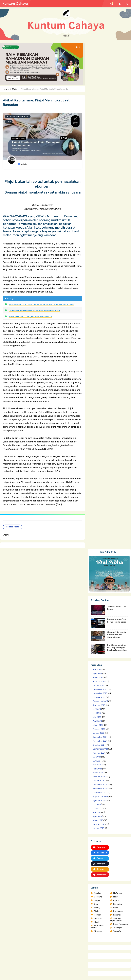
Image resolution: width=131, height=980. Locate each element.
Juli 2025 (97, 709)
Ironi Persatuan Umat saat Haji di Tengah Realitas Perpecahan (117, 648)
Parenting (118, 904)
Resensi (117, 915)
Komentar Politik (97, 927)
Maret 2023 (98, 820)
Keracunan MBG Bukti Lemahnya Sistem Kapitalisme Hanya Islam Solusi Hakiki (41, 304)
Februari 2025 (99, 729)
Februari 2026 (99, 681)
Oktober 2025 (99, 697)
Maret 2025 (98, 725)
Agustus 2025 (99, 705)
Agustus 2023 (99, 801)
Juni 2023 (97, 808)
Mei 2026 (97, 670)
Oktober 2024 (99, 745)
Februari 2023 (99, 824)
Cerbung (98, 897)
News (116, 897)
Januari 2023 (98, 828)
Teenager (118, 928)
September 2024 (100, 749)
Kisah (97, 922)
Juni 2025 (97, 713)
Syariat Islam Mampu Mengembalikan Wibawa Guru (30, 316)
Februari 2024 (99, 777)
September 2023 (100, 797)
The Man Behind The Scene (117, 608)
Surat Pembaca (120, 924)
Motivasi (98, 931)
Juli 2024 (97, 757)
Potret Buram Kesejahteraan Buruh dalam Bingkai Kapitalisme (34, 310)
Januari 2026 (99, 685)
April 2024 (97, 769)
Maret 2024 (98, 773)
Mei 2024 (97, 765)
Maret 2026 (98, 677)
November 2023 (100, 789)
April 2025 (97, 721)
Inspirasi (98, 918)
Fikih (96, 911)
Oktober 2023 (99, 793)
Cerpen (98, 900)
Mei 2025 (97, 717)
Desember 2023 (100, 785)
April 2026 (97, 674)
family (97, 908)
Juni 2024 (97, 761)
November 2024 (100, 741)
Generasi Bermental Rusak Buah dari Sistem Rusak (117, 635)
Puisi (116, 908)
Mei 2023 (97, 812)
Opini (9, 122)
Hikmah (98, 915)
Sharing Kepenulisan (116, 919)
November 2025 (100, 693)
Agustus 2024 (99, 753)
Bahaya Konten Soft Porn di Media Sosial (117, 621)
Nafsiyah (118, 893)
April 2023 (97, 816)
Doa (96, 904)
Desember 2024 (100, 737)
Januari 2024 (99, 781)
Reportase (118, 911)
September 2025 (100, 701)
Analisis (98, 893)
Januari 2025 (99, 733)
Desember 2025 (100, 689)
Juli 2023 (97, 804)
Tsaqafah (118, 931)
